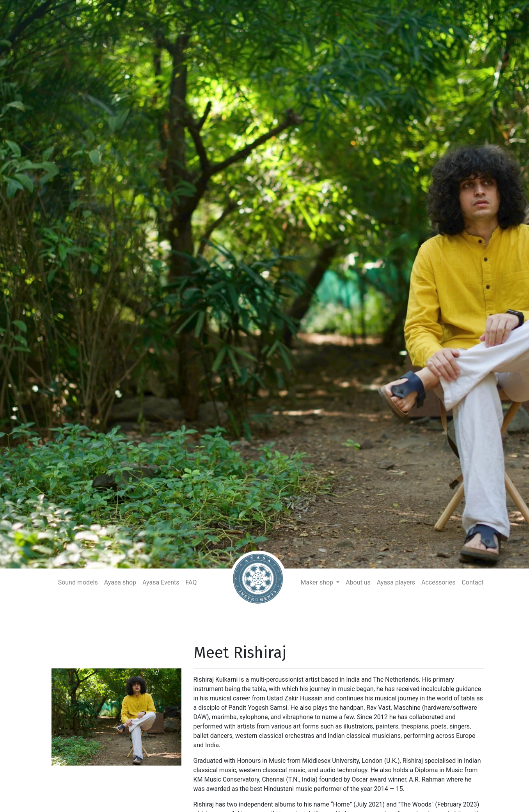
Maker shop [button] (318, 582)
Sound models (78, 582)
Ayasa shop (120, 582)
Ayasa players (396, 582)
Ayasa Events (161, 582)
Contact (472, 582)
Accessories (438, 582)
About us (358, 582)
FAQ (191, 582)
